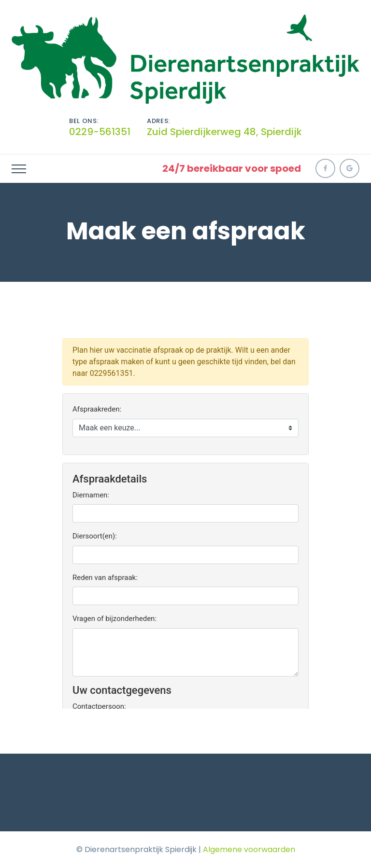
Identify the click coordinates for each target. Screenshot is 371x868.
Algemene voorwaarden (249, 849)
